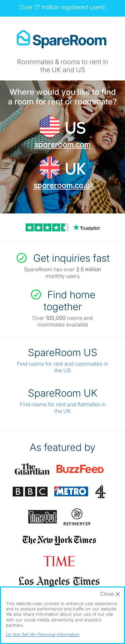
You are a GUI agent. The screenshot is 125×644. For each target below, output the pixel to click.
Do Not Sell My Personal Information (43, 634)
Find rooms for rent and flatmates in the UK (63, 408)
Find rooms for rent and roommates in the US (62, 367)
